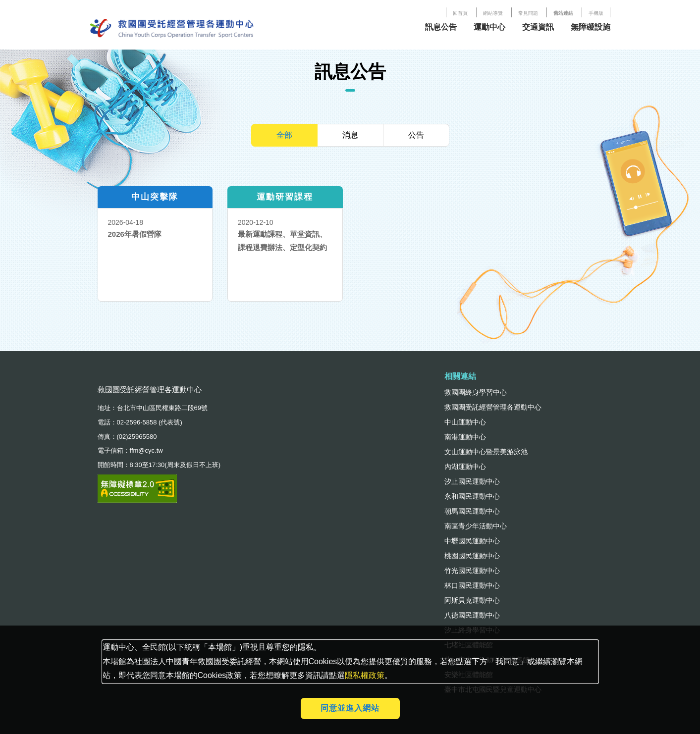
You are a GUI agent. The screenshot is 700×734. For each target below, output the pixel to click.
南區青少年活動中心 (476, 526)
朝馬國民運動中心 (472, 511)
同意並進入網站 (350, 708)
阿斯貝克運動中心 (472, 600)
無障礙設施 (591, 27)
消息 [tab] (350, 135)
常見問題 (528, 13)
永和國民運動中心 (472, 496)
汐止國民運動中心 (472, 481)
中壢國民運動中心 (472, 541)
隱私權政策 (365, 675)
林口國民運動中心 (472, 585)
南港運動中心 (465, 437)
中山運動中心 (465, 422)
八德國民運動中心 (472, 615)
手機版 (596, 13)
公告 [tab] (416, 135)
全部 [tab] (284, 135)
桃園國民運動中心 (472, 556)
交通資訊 (538, 27)
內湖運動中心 (465, 467)
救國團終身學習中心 (476, 392)
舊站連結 (563, 13)
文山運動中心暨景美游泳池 (486, 452)
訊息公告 (441, 27)
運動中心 (489, 27)
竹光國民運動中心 (472, 571)
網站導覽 (493, 13)
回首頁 (460, 13)
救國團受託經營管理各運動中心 (493, 407)
